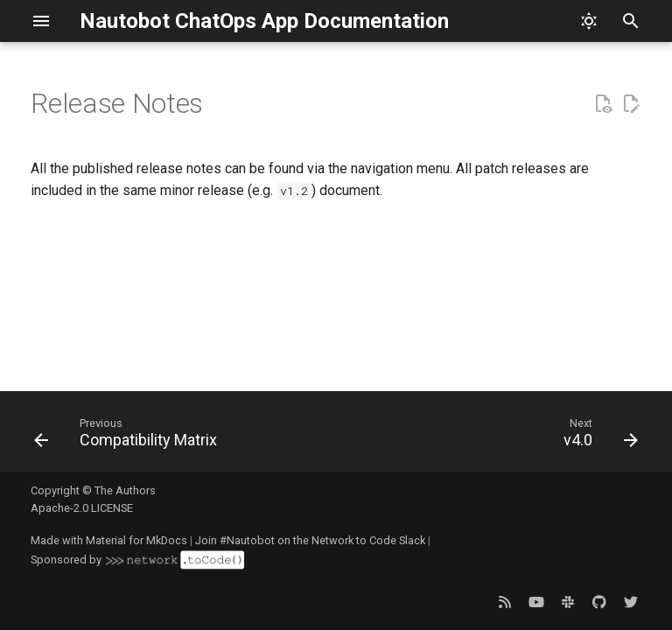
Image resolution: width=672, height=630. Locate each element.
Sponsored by (137, 560)
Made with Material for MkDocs (109, 540)
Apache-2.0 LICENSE (82, 508)
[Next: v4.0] (597, 437)
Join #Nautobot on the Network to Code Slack (310, 540)
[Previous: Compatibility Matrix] (129, 437)
